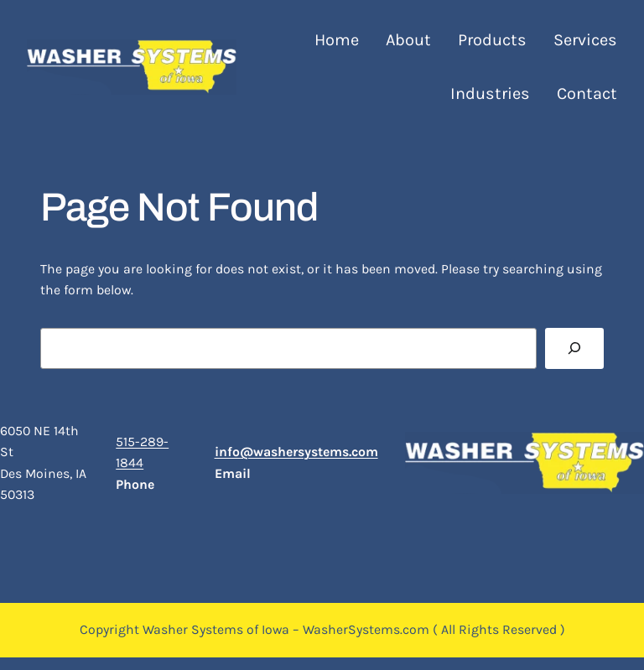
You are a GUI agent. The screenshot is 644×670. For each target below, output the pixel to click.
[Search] (574, 348)
